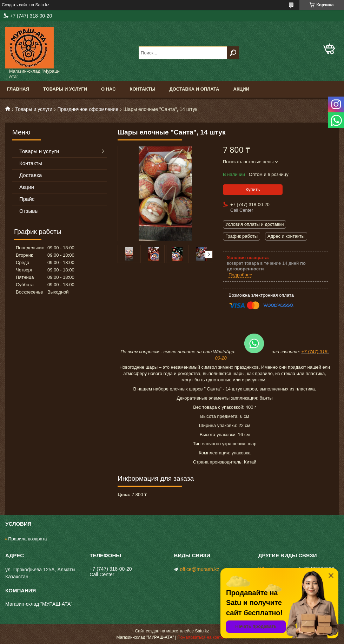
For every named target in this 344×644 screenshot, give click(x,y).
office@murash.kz (200, 569)
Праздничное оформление (88, 109)
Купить (253, 189)
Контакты (143, 89)
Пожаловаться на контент (202, 637)
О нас (108, 89)
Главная (18, 89)
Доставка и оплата (194, 89)
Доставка (31, 175)
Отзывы (29, 211)
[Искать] (233, 53)
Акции (242, 89)
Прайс (27, 199)
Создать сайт (15, 5)
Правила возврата (27, 539)
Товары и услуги (65, 89)
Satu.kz (202, 631)
